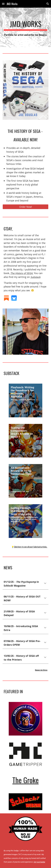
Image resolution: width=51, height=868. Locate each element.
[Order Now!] (26, 207)
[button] (3, 4)
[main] (26, 28)
